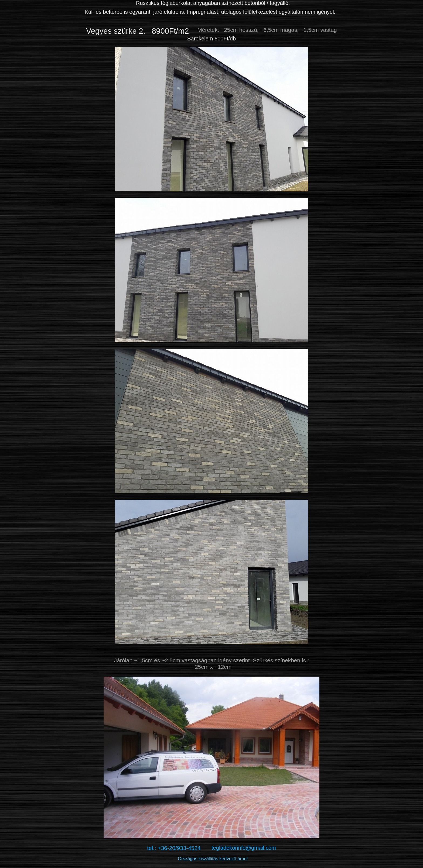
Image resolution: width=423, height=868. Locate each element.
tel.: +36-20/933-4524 (179, 848)
